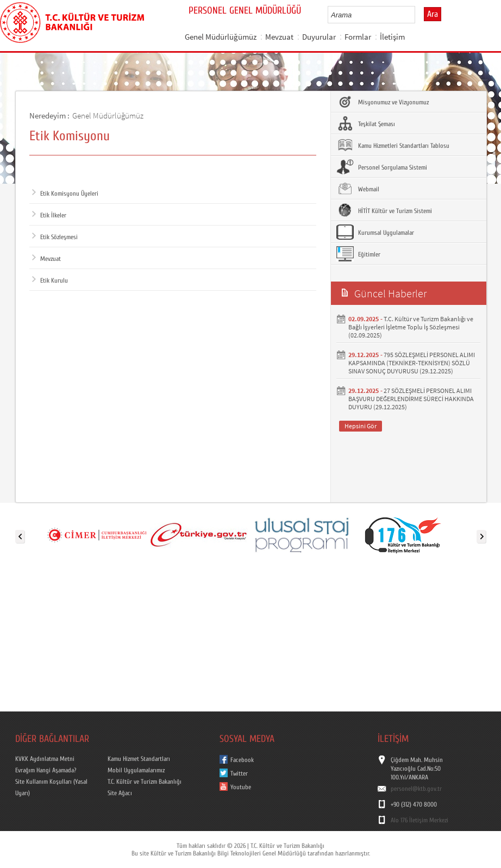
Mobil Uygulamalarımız (136, 770)
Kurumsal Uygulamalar (375, 232)
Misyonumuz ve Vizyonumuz (383, 102)
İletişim (392, 37)
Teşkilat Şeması (366, 123)
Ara (433, 14)
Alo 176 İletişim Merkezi (419, 820)
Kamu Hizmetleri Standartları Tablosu (393, 145)
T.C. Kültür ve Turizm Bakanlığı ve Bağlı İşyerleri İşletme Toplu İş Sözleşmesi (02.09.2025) (411, 327)
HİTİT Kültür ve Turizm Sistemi (384, 210)
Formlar (358, 37)
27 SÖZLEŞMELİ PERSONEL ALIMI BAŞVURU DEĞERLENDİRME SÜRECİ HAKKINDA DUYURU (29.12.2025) (411, 399)
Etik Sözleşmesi (55, 237)
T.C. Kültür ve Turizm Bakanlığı (145, 782)
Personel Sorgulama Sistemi (382, 167)
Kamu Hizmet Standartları (139, 759)
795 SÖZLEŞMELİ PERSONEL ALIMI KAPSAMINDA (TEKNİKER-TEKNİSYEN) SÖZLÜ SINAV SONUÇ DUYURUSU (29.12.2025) (412, 363)
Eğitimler (358, 254)
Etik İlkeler (49, 215)
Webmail (358, 189)
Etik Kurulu (50, 280)
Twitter (239, 773)
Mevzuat (279, 37)
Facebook (242, 760)
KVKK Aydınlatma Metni (45, 759)
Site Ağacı (120, 793)
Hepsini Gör (361, 426)
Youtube (241, 787)
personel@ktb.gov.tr (416, 789)
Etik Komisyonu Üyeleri (65, 193)
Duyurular (319, 37)
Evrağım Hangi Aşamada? (46, 770)
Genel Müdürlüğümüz (221, 37)
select (418, 15)
